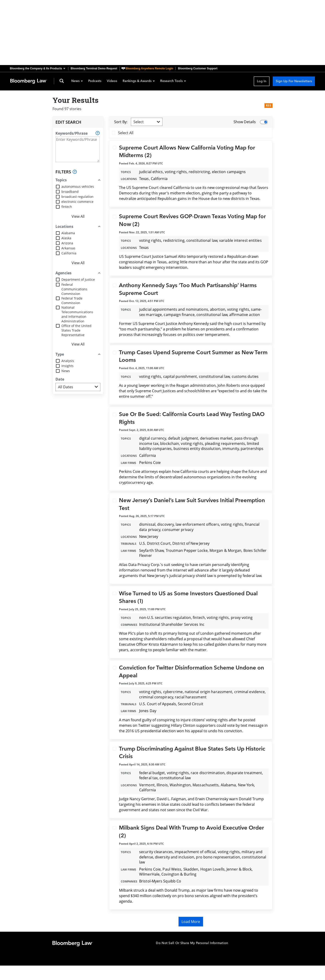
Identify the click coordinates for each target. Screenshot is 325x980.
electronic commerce (77, 202)
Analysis (68, 361)
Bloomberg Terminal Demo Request (94, 68)
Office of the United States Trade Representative (76, 330)
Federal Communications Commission (74, 289)
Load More (191, 922)
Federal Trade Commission (72, 301)
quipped (258, 385)
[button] (39, 68)
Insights (67, 366)
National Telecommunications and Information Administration (77, 314)
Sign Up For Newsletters (294, 81)
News (77, 81)
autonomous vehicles (78, 186)
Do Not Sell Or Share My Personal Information (192, 943)
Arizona (67, 243)
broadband (70, 192)
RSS (269, 105)
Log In (262, 81)
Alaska (66, 238)
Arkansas (68, 248)
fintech (67, 207)
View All (78, 216)
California (69, 253)
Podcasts (95, 81)
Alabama (68, 233)
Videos (112, 81)
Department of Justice (78, 279)
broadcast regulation (77, 197)
